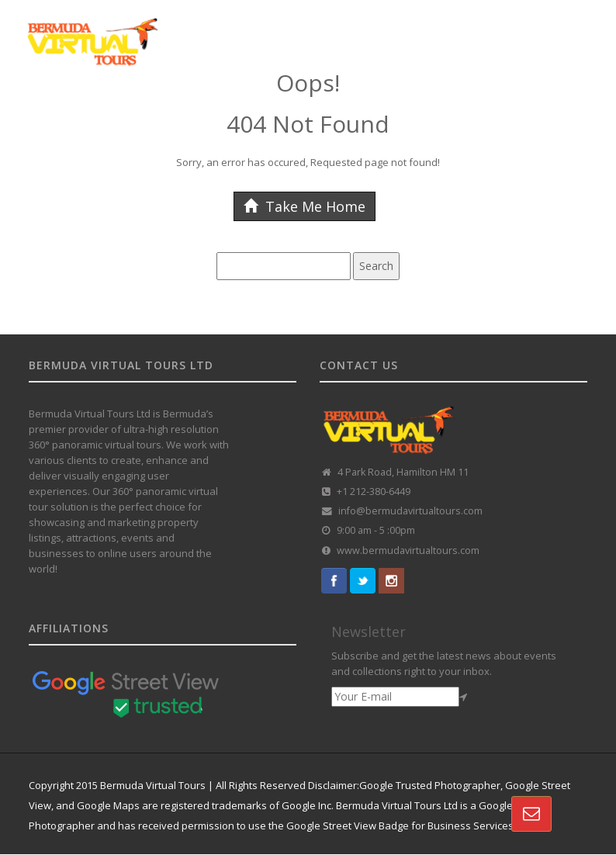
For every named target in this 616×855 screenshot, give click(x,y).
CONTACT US (215, 153)
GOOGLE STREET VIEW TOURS (149, 111)
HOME (46, 111)
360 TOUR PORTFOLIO (409, 111)
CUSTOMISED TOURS (289, 111)
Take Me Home (305, 206)
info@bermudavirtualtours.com (410, 511)
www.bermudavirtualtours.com (408, 550)
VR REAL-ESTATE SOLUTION (99, 153)
